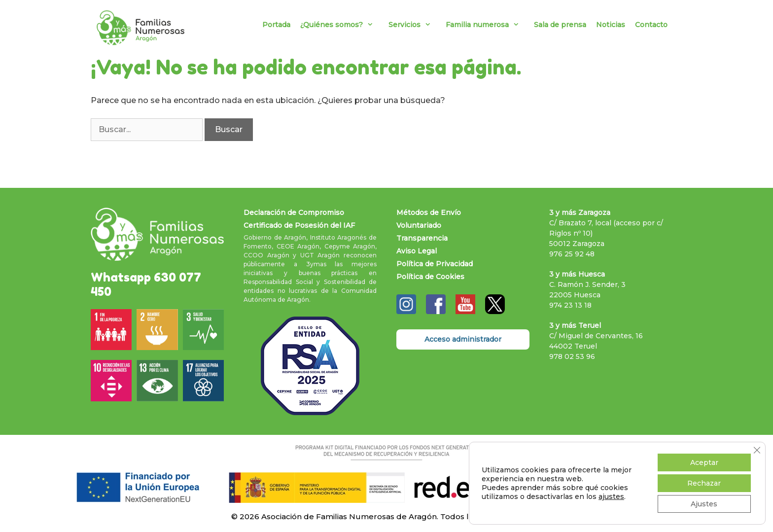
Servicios (415, 25)
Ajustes (704, 504)
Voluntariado (419, 225)
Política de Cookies (430, 277)
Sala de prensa (560, 25)
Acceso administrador (463, 339)
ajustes (611, 497)
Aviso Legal (417, 251)
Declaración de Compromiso (294, 213)
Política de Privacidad (435, 264)
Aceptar (704, 462)
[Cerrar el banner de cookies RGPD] (757, 450)
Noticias (611, 25)
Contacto (651, 25)
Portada (276, 25)
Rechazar (704, 483)
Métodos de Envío (429, 213)
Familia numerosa (487, 25)
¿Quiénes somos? (342, 25)
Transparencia (422, 238)
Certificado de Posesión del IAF (299, 225)
